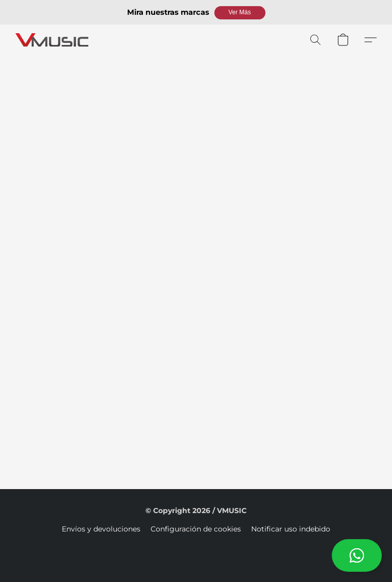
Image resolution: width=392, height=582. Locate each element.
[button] (240, 13)
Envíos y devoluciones (101, 529)
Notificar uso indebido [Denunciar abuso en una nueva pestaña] (291, 529)
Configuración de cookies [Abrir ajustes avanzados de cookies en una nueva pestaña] (196, 529)
